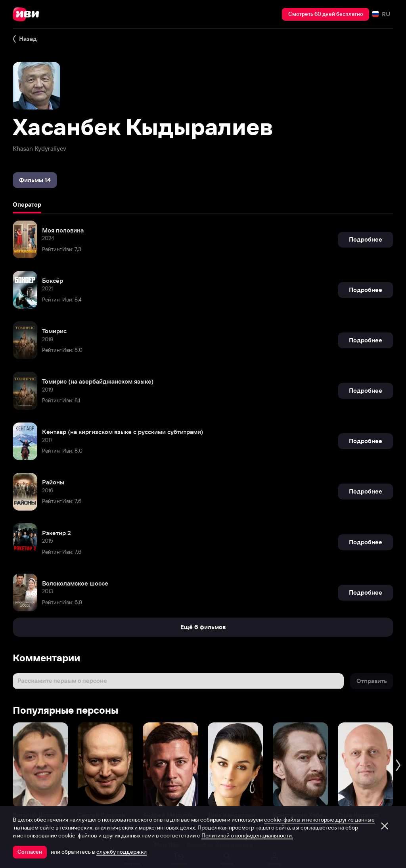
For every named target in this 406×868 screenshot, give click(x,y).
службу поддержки (122, 852)
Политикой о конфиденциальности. (247, 835)
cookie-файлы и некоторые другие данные (319, 820)
